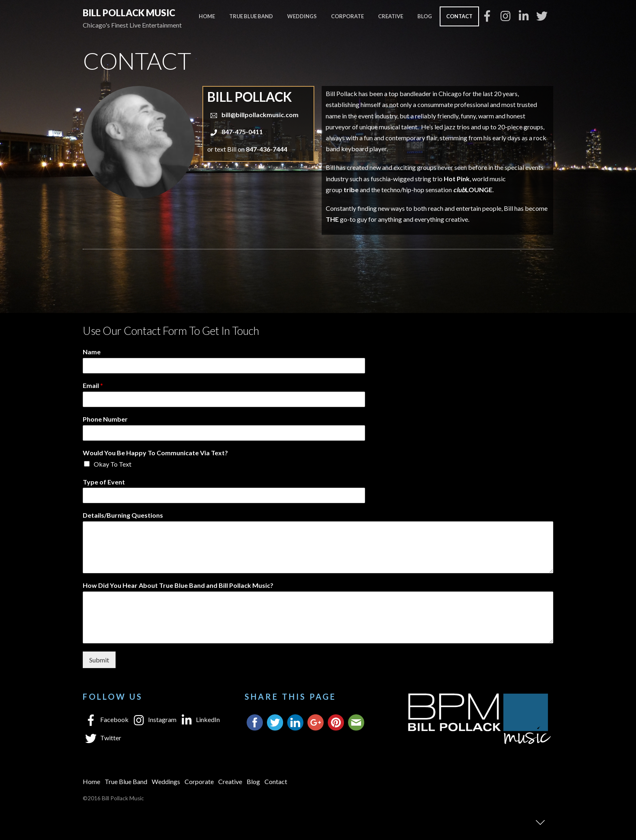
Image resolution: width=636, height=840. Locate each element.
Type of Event (104, 482)
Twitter (102, 738)
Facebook (106, 719)
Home (207, 16)
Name (92, 352)
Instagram (154, 719)
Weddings (302, 16)
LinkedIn (199, 719)
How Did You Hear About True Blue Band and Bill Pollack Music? (178, 585)
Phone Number (105, 419)
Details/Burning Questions (123, 515)
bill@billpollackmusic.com (260, 115)
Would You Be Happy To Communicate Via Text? (155, 453)
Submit (99, 660)
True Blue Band (251, 16)
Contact (459, 16)
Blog (425, 16)
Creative (391, 16)
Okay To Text (113, 464)
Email (93, 385)
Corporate (347, 16)
